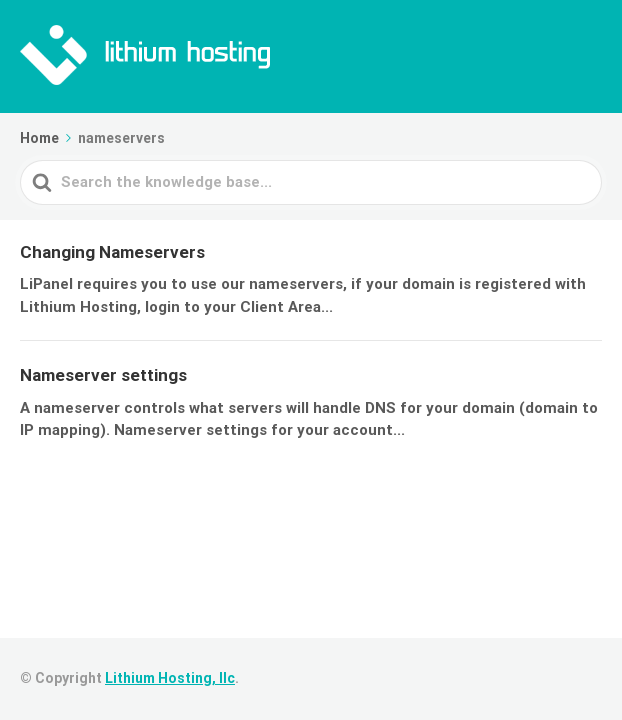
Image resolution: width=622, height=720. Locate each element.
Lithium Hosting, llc (170, 678)
